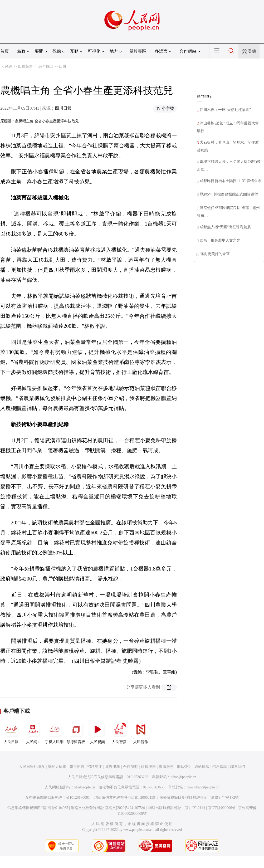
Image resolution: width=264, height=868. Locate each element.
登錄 (252, 51)
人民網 (7, 67)
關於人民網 (57, 767)
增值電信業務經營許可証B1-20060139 (125, 798)
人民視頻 (97, 732)
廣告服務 (113, 767)
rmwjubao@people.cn (203, 787)
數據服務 (166, 767)
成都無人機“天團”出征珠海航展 (225, 227)
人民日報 (11, 732)
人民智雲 (119, 732)
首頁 (4, 51)
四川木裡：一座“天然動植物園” (225, 110)
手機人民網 (54, 732)
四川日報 (63, 108)
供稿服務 (148, 767)
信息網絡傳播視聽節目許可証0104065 (38, 808)
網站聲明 (184, 767)
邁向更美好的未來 (215, 254)
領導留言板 (76, 732)
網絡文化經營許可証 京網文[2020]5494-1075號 (108, 808)
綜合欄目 (46, 67)
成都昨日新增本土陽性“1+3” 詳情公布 (231, 181)
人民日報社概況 (32, 767)
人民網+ (33, 732)
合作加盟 (130, 767)
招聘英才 (95, 767)
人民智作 (141, 732)
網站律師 (202, 767)
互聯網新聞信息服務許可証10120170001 (58, 798)
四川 (62, 67)
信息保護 (220, 767)
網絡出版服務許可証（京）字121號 (177, 808)
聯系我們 (238, 767)
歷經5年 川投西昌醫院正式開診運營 (229, 194)
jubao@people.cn (183, 777)
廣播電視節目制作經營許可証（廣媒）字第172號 (199, 798)
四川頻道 (25, 67)
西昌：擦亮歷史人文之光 (220, 240)
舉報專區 (138, 51)
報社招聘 (77, 767)
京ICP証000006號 (222, 808)
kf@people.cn (85, 787)
